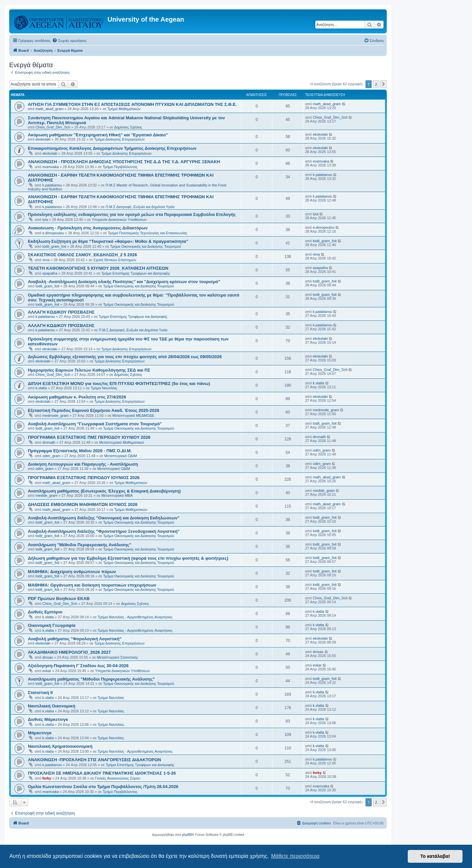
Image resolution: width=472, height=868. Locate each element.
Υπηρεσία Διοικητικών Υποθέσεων (119, 220)
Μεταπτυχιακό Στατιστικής (117, 657)
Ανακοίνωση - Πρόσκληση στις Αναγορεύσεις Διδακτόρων (88, 228)
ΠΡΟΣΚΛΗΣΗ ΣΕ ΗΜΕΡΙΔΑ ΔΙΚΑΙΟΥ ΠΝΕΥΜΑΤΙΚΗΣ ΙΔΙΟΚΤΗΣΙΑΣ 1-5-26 (102, 773)
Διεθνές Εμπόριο (45, 612)
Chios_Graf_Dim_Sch (53, 127)
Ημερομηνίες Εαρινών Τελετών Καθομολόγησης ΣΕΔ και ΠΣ (89, 370)
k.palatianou (52, 185)
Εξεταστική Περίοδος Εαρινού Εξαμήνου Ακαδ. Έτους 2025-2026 (94, 410)
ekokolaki (43, 139)
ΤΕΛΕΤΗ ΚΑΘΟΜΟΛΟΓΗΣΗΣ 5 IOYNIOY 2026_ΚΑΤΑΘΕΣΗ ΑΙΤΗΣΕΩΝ (98, 268)
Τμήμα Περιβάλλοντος (120, 167)
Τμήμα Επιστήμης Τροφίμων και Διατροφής (136, 273)
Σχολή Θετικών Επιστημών (115, 260)
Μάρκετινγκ (40, 733)
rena (46, 260)
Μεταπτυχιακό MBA (117, 495)
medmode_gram (55, 415)
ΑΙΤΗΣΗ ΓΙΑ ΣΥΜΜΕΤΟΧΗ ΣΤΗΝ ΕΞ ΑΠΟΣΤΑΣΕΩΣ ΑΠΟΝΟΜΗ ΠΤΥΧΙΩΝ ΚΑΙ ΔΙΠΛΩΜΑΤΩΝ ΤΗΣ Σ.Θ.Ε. (132, 104)
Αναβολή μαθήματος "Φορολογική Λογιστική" (75, 639)
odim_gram (51, 456)
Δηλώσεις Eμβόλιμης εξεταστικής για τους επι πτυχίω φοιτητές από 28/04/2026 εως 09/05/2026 (125, 357)
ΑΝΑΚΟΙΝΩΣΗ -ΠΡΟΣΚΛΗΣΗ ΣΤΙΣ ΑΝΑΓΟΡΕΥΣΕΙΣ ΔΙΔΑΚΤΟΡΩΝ (94, 760)
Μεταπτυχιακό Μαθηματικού (122, 442)
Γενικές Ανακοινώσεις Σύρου (118, 778)
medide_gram (46, 495)
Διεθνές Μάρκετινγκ (48, 719)
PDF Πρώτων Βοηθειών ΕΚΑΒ (59, 598)
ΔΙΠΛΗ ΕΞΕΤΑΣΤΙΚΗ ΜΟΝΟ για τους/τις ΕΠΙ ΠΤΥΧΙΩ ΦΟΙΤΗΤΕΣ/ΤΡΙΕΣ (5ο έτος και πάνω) (119, 384)
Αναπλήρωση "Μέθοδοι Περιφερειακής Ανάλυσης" (80, 545)
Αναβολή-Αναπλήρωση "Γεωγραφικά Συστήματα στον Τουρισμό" (95, 424)
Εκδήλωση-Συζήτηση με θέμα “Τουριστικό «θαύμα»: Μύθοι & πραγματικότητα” (108, 241)
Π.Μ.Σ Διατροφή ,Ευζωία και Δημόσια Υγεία (140, 207)
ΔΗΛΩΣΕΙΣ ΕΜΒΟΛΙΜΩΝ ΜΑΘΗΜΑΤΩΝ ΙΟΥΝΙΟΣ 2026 (83, 504)
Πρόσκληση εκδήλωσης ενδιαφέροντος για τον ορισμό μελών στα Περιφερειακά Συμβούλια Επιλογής (132, 214)
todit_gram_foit (54, 246)
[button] (383, 84)
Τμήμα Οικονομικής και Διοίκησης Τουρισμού (146, 246)
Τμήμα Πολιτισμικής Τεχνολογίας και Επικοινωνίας (147, 233)
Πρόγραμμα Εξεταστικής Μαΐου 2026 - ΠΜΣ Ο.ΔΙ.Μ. (80, 451)
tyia (45, 220)
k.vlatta (41, 388)
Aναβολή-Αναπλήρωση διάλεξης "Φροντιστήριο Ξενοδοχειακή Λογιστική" (104, 531)
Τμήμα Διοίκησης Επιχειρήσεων (119, 139)
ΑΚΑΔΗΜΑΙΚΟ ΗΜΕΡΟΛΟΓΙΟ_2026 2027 (69, 652)
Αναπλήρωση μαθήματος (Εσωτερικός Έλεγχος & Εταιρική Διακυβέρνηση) (104, 491)
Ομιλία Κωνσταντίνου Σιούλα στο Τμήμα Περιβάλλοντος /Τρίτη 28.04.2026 (103, 787)
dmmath (49, 442)
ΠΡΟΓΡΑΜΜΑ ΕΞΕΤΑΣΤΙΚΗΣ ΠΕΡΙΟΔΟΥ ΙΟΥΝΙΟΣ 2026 (84, 478)
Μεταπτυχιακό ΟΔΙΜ (121, 456)
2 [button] (376, 84)
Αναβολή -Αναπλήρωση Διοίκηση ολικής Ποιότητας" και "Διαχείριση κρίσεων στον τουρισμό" (124, 282)
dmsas (48, 657)
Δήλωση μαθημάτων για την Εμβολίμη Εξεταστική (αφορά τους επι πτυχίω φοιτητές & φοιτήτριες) (128, 558)
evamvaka (50, 167)
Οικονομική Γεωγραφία (52, 625)
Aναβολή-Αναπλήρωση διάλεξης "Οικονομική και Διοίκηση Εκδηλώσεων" (104, 518)
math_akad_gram (49, 109)
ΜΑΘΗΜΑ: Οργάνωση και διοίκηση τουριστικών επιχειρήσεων (92, 585)
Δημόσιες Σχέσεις (128, 127)
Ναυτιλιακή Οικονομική (51, 706)
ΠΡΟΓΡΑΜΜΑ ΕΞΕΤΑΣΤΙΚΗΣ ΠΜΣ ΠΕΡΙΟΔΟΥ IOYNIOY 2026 (89, 437)
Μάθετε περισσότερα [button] (295, 856)
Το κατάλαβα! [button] (435, 856)
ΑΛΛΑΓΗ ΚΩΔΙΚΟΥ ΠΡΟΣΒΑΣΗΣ (61, 312)
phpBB (187, 835)
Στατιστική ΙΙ (40, 693)
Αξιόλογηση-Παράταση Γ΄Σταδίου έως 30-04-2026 (78, 666)
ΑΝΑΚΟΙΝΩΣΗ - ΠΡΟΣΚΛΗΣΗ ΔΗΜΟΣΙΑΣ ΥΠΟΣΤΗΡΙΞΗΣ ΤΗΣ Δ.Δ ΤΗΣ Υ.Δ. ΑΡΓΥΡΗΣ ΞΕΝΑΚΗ (124, 162)
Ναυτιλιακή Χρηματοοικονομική (60, 746)
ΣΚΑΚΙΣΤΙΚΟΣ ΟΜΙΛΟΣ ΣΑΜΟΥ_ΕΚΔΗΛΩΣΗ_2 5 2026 (82, 255)
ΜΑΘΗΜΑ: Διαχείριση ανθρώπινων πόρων (72, 572)
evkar (47, 671)
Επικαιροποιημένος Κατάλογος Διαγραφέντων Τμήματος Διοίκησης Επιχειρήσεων (112, 148)
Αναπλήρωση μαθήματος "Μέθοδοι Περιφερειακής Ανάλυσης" (91, 679)
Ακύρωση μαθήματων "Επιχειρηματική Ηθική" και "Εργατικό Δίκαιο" (98, 135)
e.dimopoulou (53, 233)
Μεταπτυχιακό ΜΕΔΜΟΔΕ (133, 415)
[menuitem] (69, 41)
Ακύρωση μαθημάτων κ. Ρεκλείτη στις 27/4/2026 (77, 397)
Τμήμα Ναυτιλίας (104, 388)
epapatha (50, 273)
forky (47, 778)
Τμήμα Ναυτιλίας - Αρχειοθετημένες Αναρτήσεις (135, 617)
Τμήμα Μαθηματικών (124, 109)
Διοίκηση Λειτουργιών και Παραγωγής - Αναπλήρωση (83, 464)
